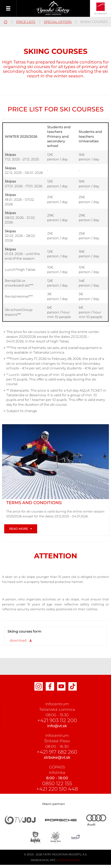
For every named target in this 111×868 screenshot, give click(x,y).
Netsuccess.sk (69, 860)
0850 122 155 (57, 783)
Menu (8, 8)
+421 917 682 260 (57, 752)
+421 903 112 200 (57, 720)
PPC (53, 860)
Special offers (58, 22)
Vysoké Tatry (54, 8)
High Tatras (5, 21)
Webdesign (40, 860)
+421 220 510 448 (57, 789)
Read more (19, 529)
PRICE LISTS (26, 22)
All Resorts (101, 14)
